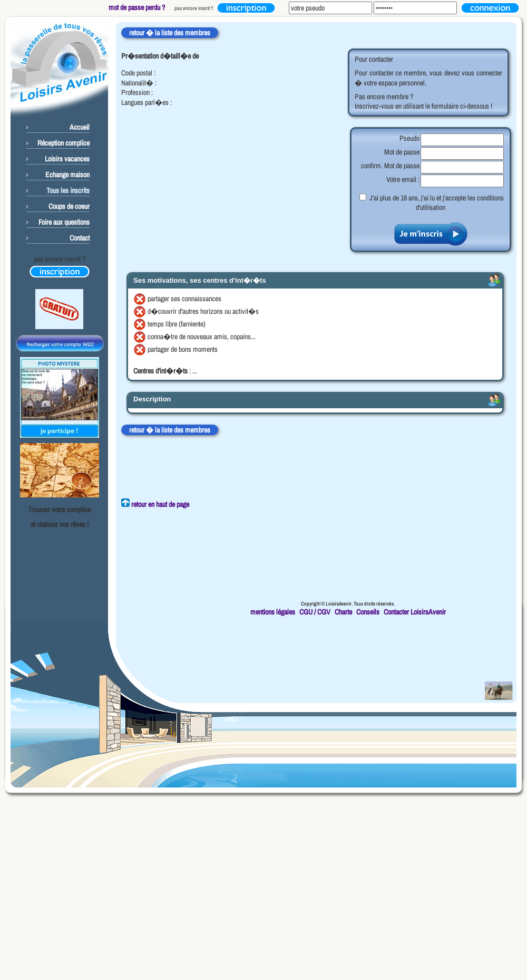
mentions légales (273, 612)
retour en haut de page (155, 504)
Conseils (368, 612)
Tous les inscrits (68, 190)
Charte (343, 612)
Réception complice (64, 143)
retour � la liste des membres (170, 33)
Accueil (80, 127)
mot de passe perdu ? (137, 7)
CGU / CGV (315, 612)
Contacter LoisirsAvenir (415, 612)
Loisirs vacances (67, 159)
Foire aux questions (64, 222)
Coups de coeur (69, 206)
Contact (80, 238)
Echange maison (67, 175)
